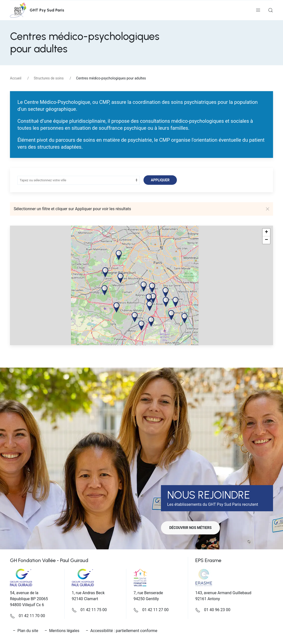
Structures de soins (49, 78)
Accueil (16, 78)
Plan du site (28, 631)
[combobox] (78, 180)
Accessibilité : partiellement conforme (124, 631)
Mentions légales (64, 631)
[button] (258, 10)
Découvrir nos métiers (192, 528)
